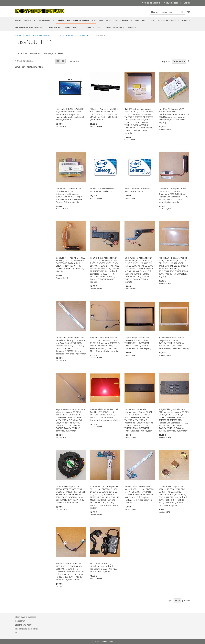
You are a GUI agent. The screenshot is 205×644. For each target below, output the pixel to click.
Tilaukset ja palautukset (26, 629)
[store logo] (40, 11)
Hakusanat (20, 621)
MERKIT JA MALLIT (67, 35)
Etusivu (18, 35)
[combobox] (167, 12)
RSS (17, 633)
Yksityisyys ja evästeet (25, 617)
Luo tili (187, 3)
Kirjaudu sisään (171, 3)
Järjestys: (166, 61)
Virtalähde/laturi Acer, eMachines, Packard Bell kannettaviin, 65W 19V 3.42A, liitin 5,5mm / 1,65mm (104, 568)
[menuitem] (24, 20)
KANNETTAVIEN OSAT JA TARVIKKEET (40, 35)
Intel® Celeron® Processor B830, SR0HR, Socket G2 (137, 190)
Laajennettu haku (23, 625)
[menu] (102, 24)
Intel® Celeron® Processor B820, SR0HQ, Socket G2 (103, 190)
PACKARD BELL (85, 35)
